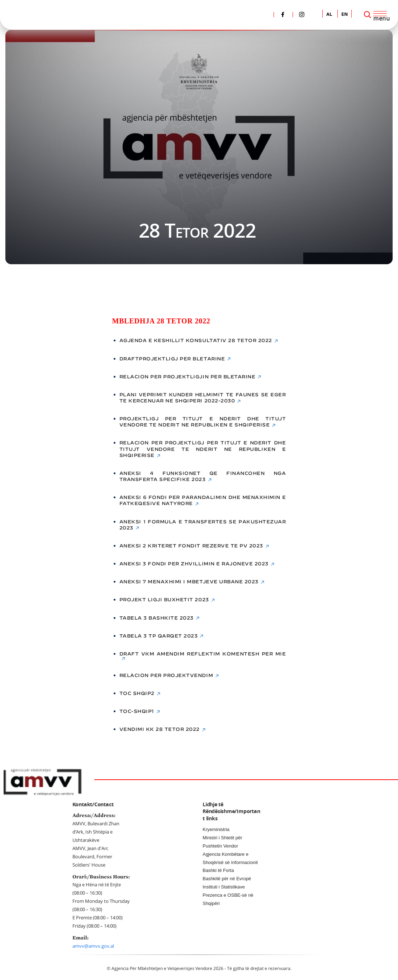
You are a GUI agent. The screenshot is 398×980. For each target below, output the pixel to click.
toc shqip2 (137, 693)
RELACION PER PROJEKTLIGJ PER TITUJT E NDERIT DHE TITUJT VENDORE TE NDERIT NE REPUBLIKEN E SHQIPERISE (203, 449)
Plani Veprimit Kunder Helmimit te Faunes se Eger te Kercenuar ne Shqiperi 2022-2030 (203, 398)
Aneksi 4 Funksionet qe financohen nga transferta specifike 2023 (203, 476)
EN (345, 15)
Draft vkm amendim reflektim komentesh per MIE (203, 654)
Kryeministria (216, 829)
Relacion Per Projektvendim (166, 675)
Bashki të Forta (218, 870)
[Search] (368, 15)
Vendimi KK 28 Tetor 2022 (160, 729)
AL (329, 15)
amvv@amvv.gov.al (93, 946)
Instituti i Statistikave (224, 887)
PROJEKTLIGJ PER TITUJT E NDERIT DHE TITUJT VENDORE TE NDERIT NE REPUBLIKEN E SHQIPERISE (203, 422)
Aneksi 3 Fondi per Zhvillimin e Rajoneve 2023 (194, 564)
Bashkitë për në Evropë (227, 879)
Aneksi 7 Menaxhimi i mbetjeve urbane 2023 (189, 582)
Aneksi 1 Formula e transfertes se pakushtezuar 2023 (203, 525)
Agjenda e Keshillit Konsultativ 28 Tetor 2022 (196, 340)
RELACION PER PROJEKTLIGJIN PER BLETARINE (188, 377)
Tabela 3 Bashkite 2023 (157, 618)
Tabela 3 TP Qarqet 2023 (159, 636)
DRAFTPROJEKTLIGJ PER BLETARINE (172, 359)
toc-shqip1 (137, 711)
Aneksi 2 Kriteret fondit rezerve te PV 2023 (191, 546)
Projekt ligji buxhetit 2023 (164, 600)
